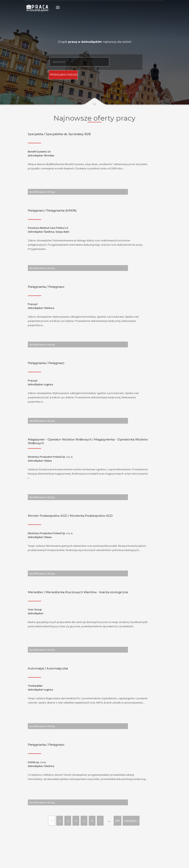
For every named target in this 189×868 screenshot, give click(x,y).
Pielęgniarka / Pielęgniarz (46, 287)
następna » (131, 821)
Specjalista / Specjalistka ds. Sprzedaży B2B (59, 134)
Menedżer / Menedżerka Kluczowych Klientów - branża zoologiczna (78, 592)
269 (117, 821)
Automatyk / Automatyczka (48, 668)
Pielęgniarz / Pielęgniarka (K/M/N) (52, 210)
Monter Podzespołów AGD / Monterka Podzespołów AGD (70, 516)
